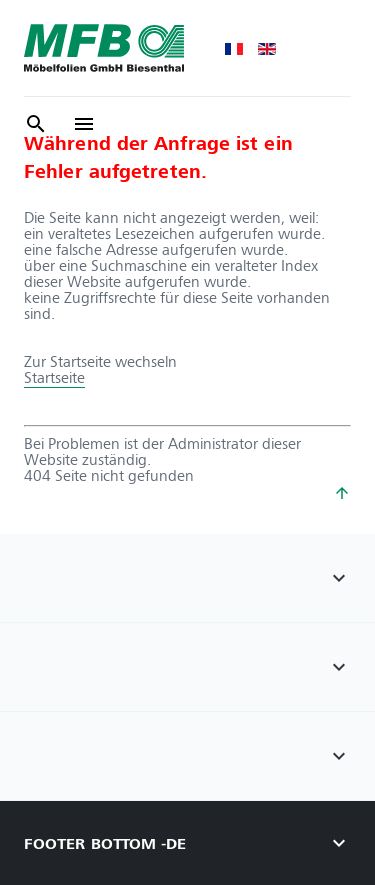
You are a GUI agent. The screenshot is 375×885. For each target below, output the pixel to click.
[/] (84, 124)
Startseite (54, 377)
